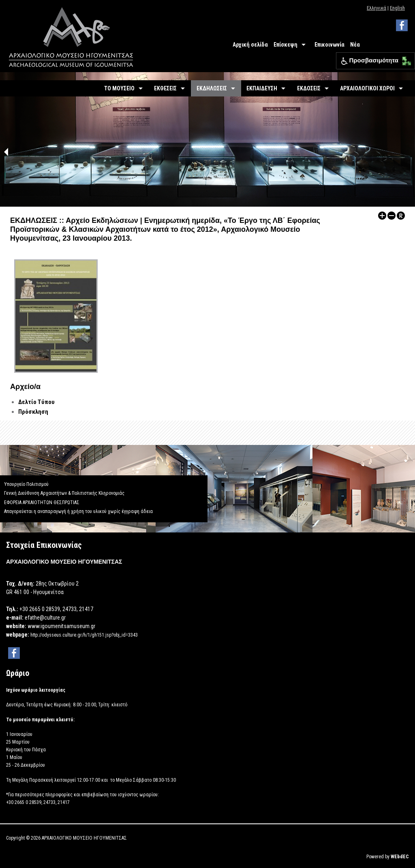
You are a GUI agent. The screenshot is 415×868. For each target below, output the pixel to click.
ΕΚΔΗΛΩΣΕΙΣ (212, 88)
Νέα (355, 45)
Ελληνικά (376, 8)
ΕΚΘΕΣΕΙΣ (165, 88)
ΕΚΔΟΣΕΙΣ (309, 88)
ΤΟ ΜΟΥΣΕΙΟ (119, 88)
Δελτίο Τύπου (36, 402)
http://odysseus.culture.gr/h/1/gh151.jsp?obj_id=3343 (84, 635)
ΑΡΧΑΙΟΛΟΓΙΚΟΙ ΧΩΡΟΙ (367, 88)
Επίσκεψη (286, 45)
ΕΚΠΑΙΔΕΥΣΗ (262, 88)
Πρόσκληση (33, 412)
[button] (405, 59)
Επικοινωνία (329, 45)
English (397, 8)
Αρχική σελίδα (250, 45)
